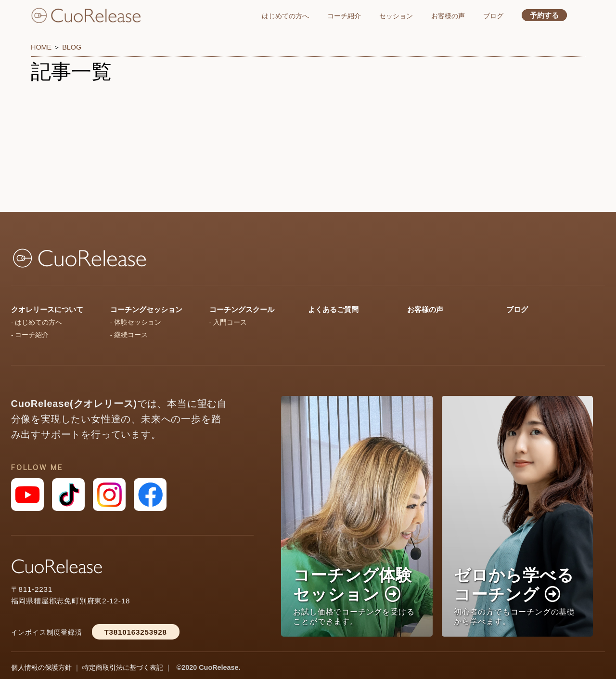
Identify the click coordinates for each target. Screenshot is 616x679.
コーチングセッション (146, 309)
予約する (544, 15)
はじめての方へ (285, 16)
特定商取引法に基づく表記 (123, 667)
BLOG (72, 47)
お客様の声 (448, 16)
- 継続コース (129, 335)
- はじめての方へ (37, 322)
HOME (41, 47)
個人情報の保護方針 (41, 667)
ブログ (493, 16)
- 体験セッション (136, 322)
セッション (396, 16)
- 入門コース (228, 322)
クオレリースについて (47, 309)
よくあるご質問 (333, 309)
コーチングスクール (242, 309)
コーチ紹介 (344, 16)
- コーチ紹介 (30, 335)
